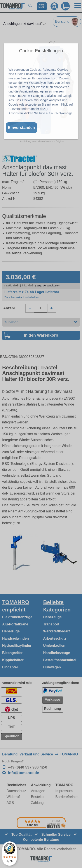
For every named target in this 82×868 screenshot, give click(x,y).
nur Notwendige (62, 113)
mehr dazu (39, 109)
